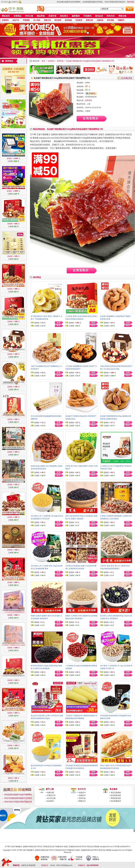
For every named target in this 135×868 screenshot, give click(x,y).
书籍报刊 (121, 20)
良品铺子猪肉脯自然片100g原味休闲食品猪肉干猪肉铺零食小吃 (90, 61)
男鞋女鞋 (122, 16)
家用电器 (68, 20)
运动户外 (16, 20)
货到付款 (82, 798)
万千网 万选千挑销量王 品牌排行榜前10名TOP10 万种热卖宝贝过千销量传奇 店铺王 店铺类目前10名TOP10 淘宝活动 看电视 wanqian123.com (59, 847)
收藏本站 (15, 2)
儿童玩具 (100, 20)
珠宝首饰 (58, 20)
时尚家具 (79, 20)
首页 (43, 61)
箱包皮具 (99, 16)
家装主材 (89, 20)
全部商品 (17, 16)
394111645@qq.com (64, 865)
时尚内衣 (111, 16)
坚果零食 (60, 61)
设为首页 (5, 2)
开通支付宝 (51, 795)
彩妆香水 (64, 16)
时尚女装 (29, 16)
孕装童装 (26, 20)
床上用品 (37, 20)
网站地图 (130, 2)
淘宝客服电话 (116, 801)
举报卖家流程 (116, 798)
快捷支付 (82, 793)
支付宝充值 (51, 798)
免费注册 (50, 793)
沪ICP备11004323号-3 (122, 847)
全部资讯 (5, 20)
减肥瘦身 (76, 16)
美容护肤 (52, 16)
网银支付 (82, 801)
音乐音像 (110, 20)
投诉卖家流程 (116, 795)
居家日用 (47, 20)
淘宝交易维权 (116, 793)
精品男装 (41, 16)
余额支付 (82, 795)
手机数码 (87, 16)
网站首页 (6, 16)
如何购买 (50, 801)
